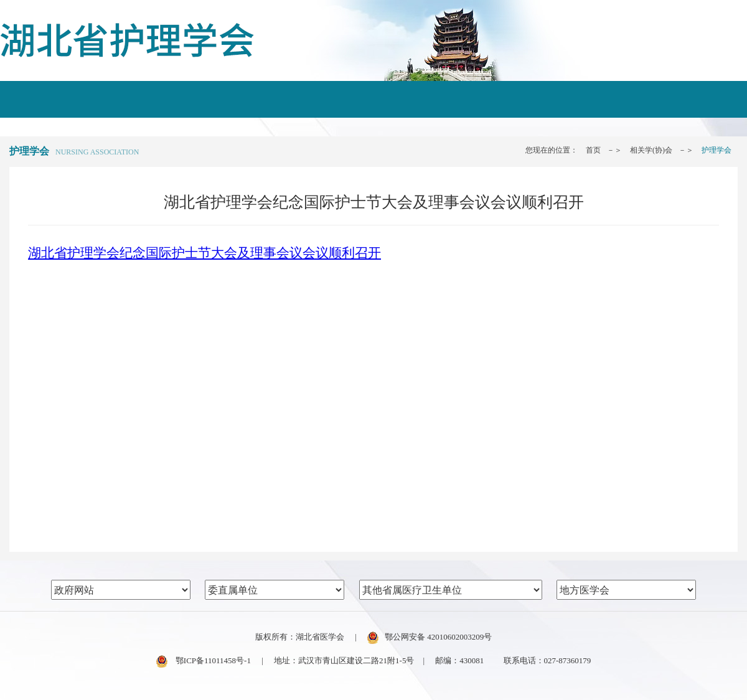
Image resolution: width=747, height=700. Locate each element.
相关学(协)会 (651, 150)
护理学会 (716, 150)
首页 (593, 150)
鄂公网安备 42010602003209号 (430, 637)
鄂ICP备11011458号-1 (204, 660)
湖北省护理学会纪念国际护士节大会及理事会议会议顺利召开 (204, 253)
